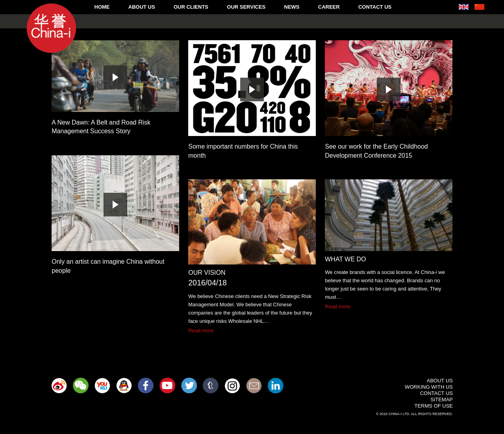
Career (329, 7)
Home (102, 7)
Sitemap (442, 400)
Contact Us (375, 7)
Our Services (246, 7)
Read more (201, 331)
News (292, 7)
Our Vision (207, 273)
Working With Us (429, 387)
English (464, 7)
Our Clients (191, 7)
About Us (142, 7)
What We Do (345, 259)
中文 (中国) (479, 7)
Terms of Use (434, 406)
